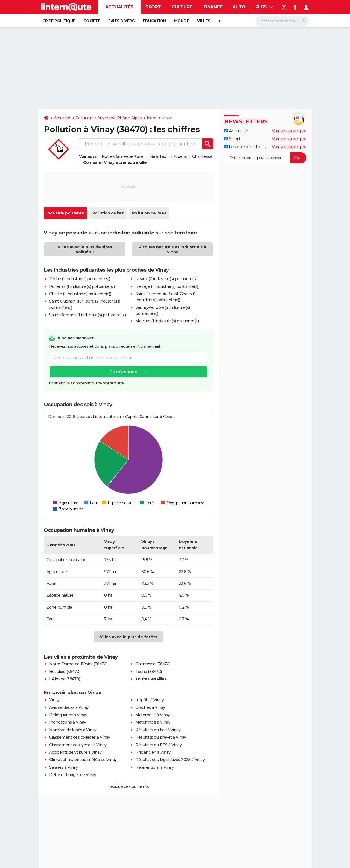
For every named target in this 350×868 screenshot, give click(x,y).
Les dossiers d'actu (246, 147)
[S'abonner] (265, 158)
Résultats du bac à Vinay (158, 730)
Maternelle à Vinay (153, 715)
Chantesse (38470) (153, 664)
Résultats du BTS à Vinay (158, 745)
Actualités (119, 7)
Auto (239, 7)
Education (154, 21)
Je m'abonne (124, 372)
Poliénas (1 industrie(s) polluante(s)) (82, 286)
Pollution (84, 118)
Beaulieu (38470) (65, 672)
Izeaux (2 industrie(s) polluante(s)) (166, 279)
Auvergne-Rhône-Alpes (119, 118)
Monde (182, 21)
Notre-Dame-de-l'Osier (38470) (78, 664)
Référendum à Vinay (154, 767)
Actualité (62, 118)
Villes (204, 21)
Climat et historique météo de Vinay (83, 760)
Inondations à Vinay (68, 722)
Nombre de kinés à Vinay (73, 730)
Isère (152, 118)
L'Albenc (179, 156)
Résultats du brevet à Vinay (161, 737)
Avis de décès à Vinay (69, 707)
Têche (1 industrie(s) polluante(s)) (80, 279)
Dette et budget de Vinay (73, 775)
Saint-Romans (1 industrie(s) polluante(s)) (87, 315)
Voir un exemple (289, 131)
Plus (265, 7)
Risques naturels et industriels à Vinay (172, 249)
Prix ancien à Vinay (153, 752)
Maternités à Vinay (153, 722)
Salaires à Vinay (63, 767)
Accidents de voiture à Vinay (75, 752)
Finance (213, 7)
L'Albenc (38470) (65, 679)
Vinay (54, 700)
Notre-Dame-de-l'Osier (123, 156)
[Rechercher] (282, 21)
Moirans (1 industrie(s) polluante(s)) (167, 321)
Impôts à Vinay (149, 700)
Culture (182, 7)
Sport (153, 7)
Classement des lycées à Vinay (78, 745)
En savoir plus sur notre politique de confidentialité (86, 383)
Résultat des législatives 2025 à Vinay (170, 760)
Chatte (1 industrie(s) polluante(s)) (80, 294)
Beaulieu (158, 156)
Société (92, 21)
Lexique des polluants (129, 786)
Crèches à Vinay (150, 707)
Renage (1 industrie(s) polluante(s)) (167, 286)
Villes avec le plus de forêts (129, 637)
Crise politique (59, 21)
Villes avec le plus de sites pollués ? (85, 249)
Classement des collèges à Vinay (80, 737)
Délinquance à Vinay (68, 715)
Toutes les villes (151, 679)
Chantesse (202, 156)
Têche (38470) (149, 672)
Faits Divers (121, 21)
